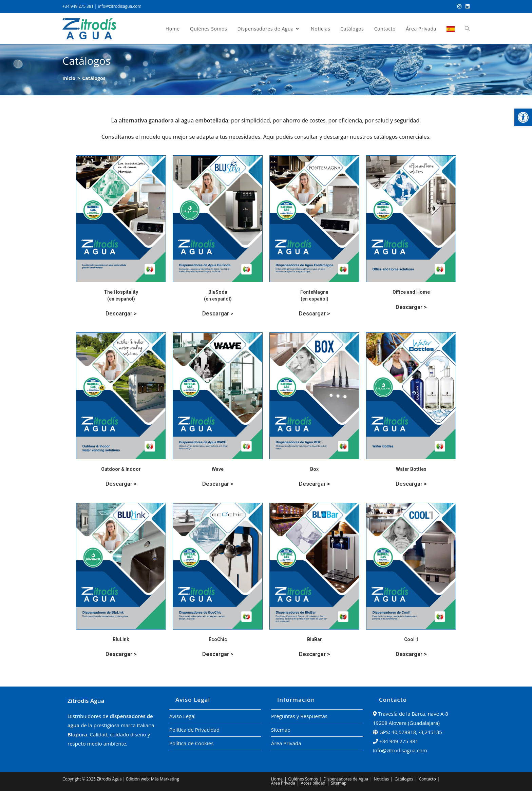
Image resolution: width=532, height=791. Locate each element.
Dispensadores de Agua (346, 779)
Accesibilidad (313, 783)
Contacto (427, 779)
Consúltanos (118, 137)
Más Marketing (165, 779)
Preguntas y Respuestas (299, 716)
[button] (523, 117)
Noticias (382, 779)
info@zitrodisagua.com (120, 6)
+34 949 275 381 (78, 6)
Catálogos (404, 779)
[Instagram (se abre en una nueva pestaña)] (459, 6)
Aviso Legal (182, 716)
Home (277, 779)
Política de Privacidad (194, 730)
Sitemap (281, 730)
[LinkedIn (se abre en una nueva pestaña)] (467, 6)
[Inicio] (69, 78)
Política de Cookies (191, 743)
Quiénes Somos (303, 779)
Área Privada (286, 743)
